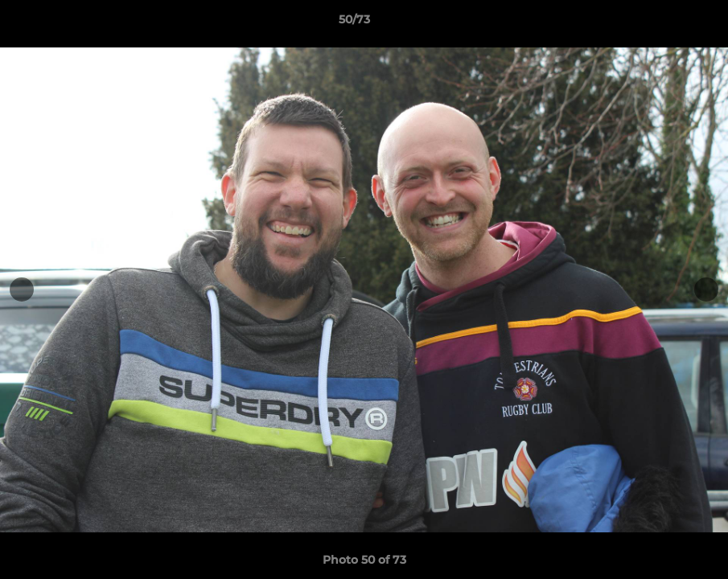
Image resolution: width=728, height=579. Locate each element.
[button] (660, 23)
